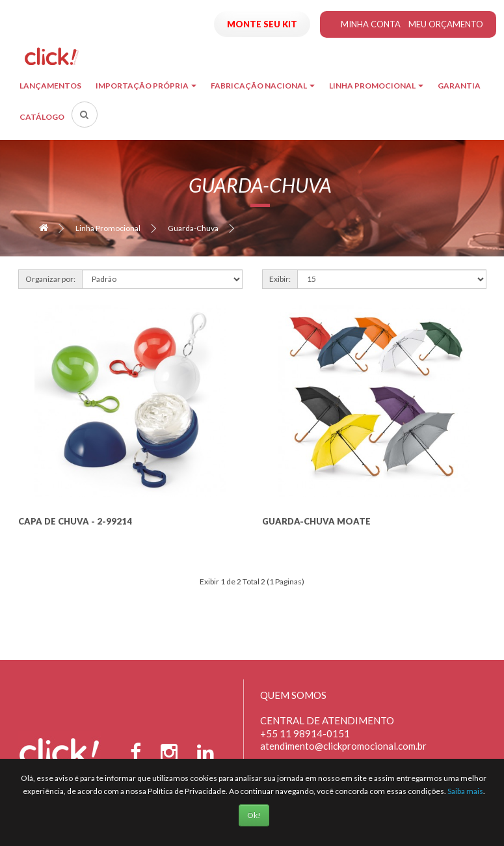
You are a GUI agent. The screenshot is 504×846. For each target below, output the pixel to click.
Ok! (254, 815)
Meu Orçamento (446, 24)
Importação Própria (146, 86)
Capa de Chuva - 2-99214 (75, 521)
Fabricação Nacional (263, 86)
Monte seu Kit (262, 24)
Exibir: (280, 279)
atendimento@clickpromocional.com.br (343, 746)
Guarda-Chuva (193, 228)
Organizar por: (50, 279)
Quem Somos (293, 695)
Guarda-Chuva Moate (316, 521)
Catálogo (42, 117)
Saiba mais (465, 791)
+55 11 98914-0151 (305, 733)
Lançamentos (50, 86)
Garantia (459, 86)
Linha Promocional (376, 86)
